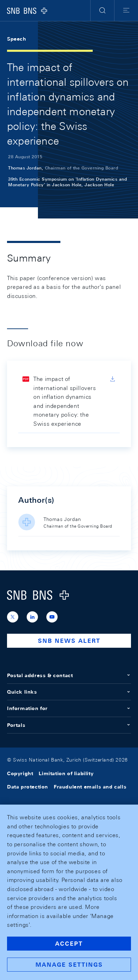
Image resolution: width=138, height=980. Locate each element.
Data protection (28, 787)
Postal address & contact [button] (69, 675)
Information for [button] (69, 708)
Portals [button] (69, 725)
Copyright (20, 773)
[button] (102, 11)
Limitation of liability (66, 773)
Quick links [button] (69, 692)
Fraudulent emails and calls (90, 787)
